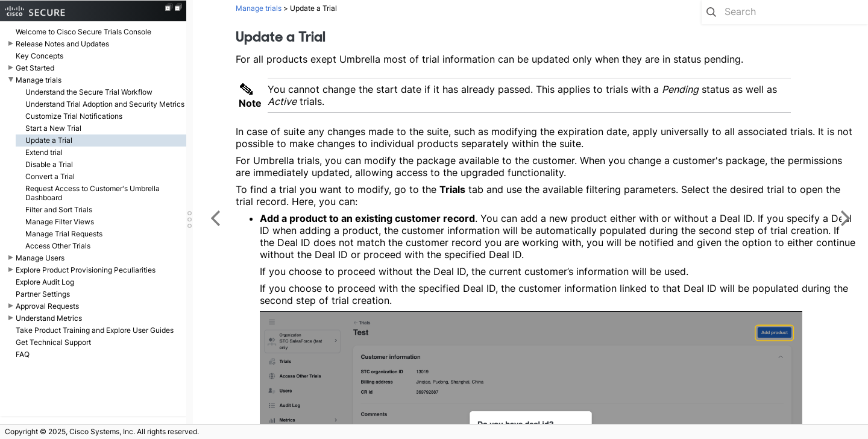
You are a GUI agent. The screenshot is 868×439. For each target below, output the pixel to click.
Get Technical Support (53, 342)
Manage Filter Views (60, 222)
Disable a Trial (49, 164)
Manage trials (39, 80)
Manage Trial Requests (64, 234)
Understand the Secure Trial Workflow (89, 92)
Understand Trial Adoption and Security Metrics (105, 104)
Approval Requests (47, 306)
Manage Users (40, 258)
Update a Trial (49, 140)
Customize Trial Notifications (74, 116)
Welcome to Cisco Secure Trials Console (83, 32)
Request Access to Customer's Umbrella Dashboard (93, 193)
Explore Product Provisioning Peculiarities (86, 270)
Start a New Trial (53, 128)
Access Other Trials (58, 246)
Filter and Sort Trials (59, 210)
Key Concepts (39, 56)
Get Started (35, 68)
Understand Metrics (49, 318)
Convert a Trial (50, 176)
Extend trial (44, 152)
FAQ (23, 354)
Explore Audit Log (45, 282)
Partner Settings (43, 294)
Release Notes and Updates (62, 44)
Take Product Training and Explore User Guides (95, 330)
